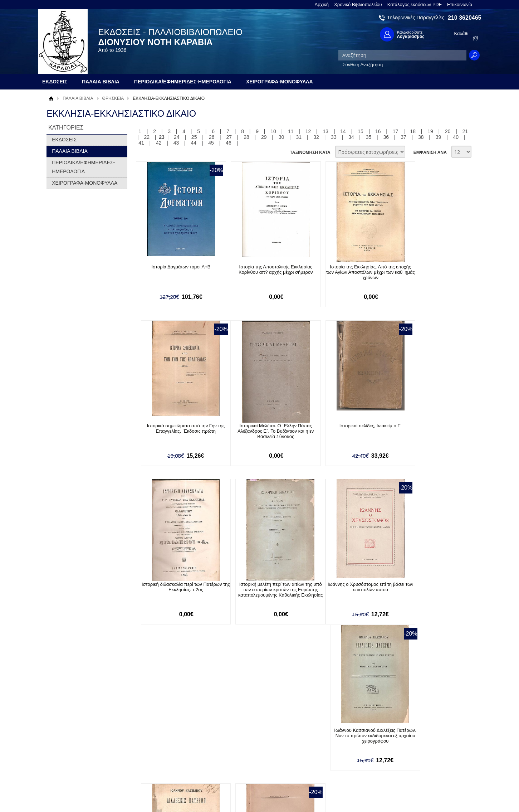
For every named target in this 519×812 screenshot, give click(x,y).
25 (194, 137)
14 (343, 131)
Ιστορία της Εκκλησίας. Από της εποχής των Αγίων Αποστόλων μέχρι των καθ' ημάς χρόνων (340, 272)
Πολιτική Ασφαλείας (158, 763)
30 (281, 137)
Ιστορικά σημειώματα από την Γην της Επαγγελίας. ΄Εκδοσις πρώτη (422, 269)
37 (403, 137)
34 (351, 137)
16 (378, 131)
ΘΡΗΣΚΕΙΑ (113, 98)
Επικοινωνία (460, 4)
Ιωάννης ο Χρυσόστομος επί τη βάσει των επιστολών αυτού (175, 588)
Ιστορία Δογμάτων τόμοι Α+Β (175, 267)
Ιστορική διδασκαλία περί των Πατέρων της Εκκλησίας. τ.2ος (340, 429)
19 (430, 131)
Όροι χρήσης (64, 745)
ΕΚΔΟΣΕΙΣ (64, 140)
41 (141, 143)
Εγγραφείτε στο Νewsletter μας (183, 695)
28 (246, 137)
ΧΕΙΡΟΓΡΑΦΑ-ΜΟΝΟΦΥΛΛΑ (85, 183)
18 (413, 131)
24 (177, 137)
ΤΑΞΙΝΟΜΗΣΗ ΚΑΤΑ (310, 152)
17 (396, 131)
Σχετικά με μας (66, 734)
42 (159, 143)
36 (386, 137)
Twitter (332, 745)
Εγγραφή (234, 745)
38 (421, 137)
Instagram (336, 757)
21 (465, 131)
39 (439, 137)
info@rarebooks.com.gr (423, 768)
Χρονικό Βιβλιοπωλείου (358, 4)
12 (308, 131)
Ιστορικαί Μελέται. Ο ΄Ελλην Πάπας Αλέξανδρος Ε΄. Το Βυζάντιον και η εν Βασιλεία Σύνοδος (175, 431)
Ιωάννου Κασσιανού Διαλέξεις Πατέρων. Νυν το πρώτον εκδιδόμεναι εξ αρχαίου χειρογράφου (257, 590)
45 (211, 143)
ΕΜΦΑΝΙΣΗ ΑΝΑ (430, 152)
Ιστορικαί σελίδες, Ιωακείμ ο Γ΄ (257, 426)
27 (229, 137)
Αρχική (322, 4)
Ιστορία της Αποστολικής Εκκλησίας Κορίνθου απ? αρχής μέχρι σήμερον (257, 269)
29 (264, 137)
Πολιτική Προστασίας (73, 756)
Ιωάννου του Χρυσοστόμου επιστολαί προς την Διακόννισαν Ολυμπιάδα (422, 588)
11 (291, 131)
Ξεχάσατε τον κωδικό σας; (252, 756)
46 (229, 143)
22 (147, 137)
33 (334, 137)
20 (448, 131)
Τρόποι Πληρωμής (157, 741)
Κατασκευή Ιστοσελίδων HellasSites (436, 795)
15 (361, 131)
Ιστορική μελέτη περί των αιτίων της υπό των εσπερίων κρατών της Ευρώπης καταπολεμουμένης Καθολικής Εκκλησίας (422, 434)
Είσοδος (234, 734)
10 (273, 131)
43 (176, 143)
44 (194, 143)
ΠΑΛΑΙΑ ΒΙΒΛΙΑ (78, 98)
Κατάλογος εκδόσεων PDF (415, 4)
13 (326, 131)
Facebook (336, 734)
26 (212, 137)
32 (316, 137)
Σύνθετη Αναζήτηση (363, 65)
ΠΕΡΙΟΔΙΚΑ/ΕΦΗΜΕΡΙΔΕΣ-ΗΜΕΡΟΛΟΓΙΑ (83, 167)
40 (456, 137)
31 (299, 137)
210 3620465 (464, 18)
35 (369, 137)
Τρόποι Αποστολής (158, 752)
